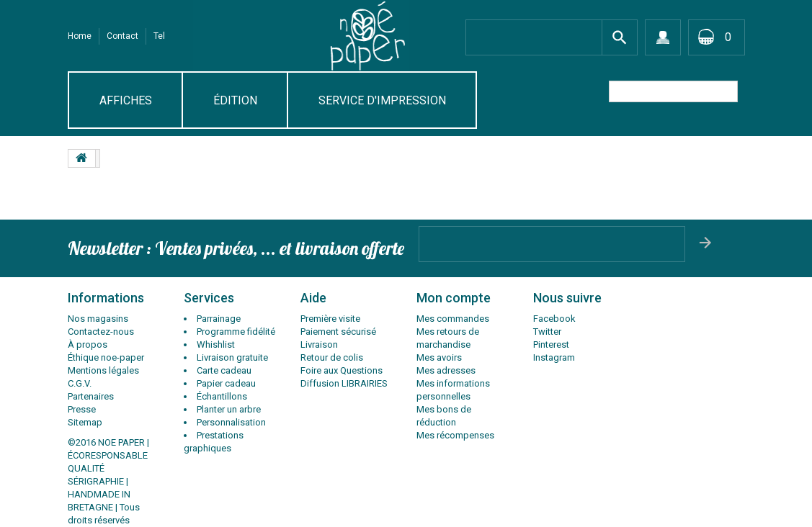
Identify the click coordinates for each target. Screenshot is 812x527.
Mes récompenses (455, 435)
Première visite (330, 319)
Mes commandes (453, 319)
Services (209, 298)
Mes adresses (446, 370)
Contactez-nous (101, 332)
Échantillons (222, 396)
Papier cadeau (226, 383)
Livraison (319, 344)
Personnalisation (231, 422)
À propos (88, 344)
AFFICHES (126, 100)
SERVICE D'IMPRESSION (382, 100)
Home (80, 36)
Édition (235, 100)
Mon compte (454, 298)
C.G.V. (80, 383)
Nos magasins (98, 319)
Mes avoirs (439, 357)
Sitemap (85, 422)
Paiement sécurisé (338, 332)
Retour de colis (332, 357)
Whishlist (216, 344)
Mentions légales (103, 370)
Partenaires (91, 396)
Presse (82, 409)
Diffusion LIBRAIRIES (344, 383)
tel (159, 36)
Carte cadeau (224, 370)
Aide (313, 298)
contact (122, 36)
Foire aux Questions (342, 370)
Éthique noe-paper (106, 357)
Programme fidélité (236, 332)
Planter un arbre (229, 409)
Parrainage (219, 319)
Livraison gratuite (232, 357)
